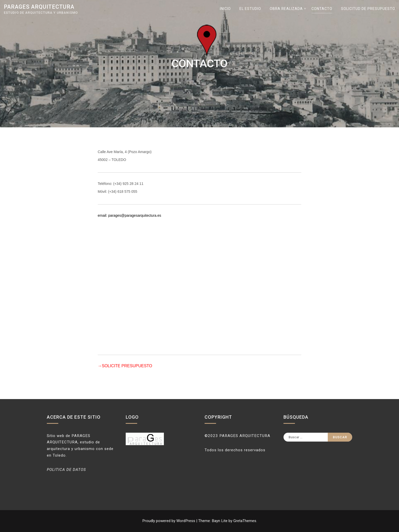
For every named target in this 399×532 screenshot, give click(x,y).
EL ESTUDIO (250, 9)
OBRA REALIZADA (286, 9)
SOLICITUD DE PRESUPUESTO (368, 9)
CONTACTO (322, 9)
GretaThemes (245, 521)
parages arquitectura (39, 7)
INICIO (225, 9)
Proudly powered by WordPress (169, 521)
